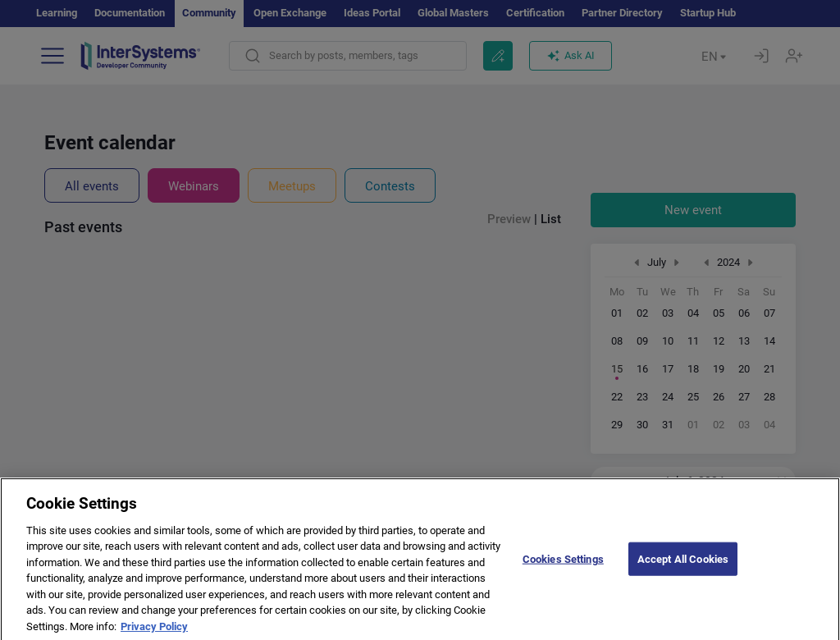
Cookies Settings (563, 567)
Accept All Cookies (683, 567)
